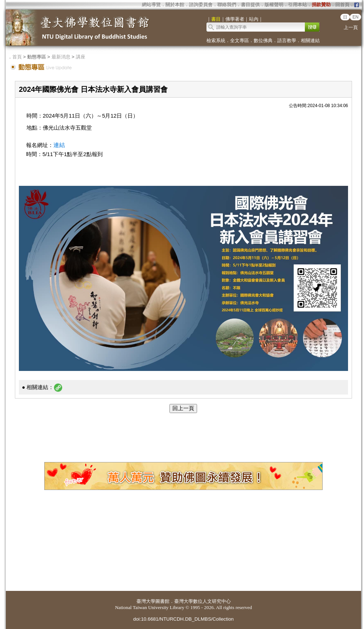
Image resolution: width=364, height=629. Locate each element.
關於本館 (175, 5)
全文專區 (240, 40)
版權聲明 (274, 5)
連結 (59, 145)
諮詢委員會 (201, 5)
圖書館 (162, 601)
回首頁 (342, 5)
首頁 (17, 57)
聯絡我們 (227, 5)
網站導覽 (151, 5)
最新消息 (61, 57)
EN (355, 17)
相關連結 (310, 40)
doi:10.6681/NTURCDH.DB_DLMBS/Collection (183, 619)
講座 (81, 57)
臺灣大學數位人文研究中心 (203, 601)
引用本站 (298, 5)
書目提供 (250, 5)
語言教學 (287, 40)
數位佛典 (263, 40)
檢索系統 (216, 40)
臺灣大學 (146, 601)
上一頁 (351, 27)
